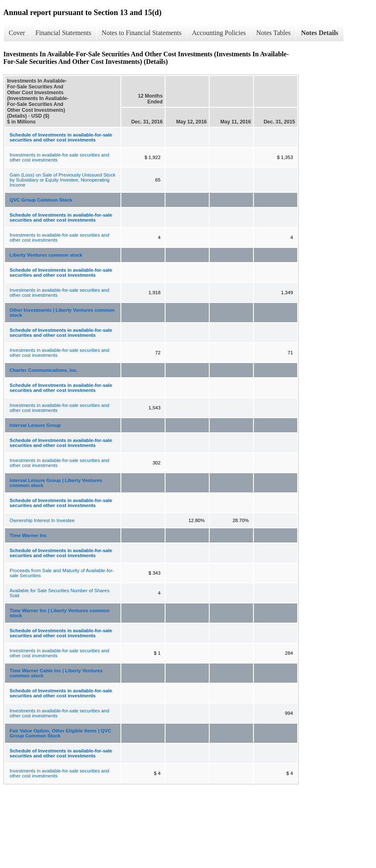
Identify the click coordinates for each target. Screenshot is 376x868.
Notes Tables (274, 33)
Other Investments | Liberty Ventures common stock (62, 313)
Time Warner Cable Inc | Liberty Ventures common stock (56, 673)
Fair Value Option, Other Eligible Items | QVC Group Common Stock (60, 733)
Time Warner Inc (28, 535)
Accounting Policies (219, 33)
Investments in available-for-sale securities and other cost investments (59, 157)
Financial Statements (63, 33)
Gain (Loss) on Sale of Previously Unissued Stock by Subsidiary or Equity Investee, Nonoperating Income (63, 180)
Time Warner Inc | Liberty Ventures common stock (60, 613)
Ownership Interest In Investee (42, 520)
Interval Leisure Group (35, 425)
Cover (17, 33)
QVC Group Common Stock (41, 200)
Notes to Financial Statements (142, 33)
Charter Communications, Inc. (44, 370)
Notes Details (320, 33)
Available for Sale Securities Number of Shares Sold (60, 593)
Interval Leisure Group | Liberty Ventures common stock (56, 483)
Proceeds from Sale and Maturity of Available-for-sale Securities (62, 573)
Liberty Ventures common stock (46, 255)
